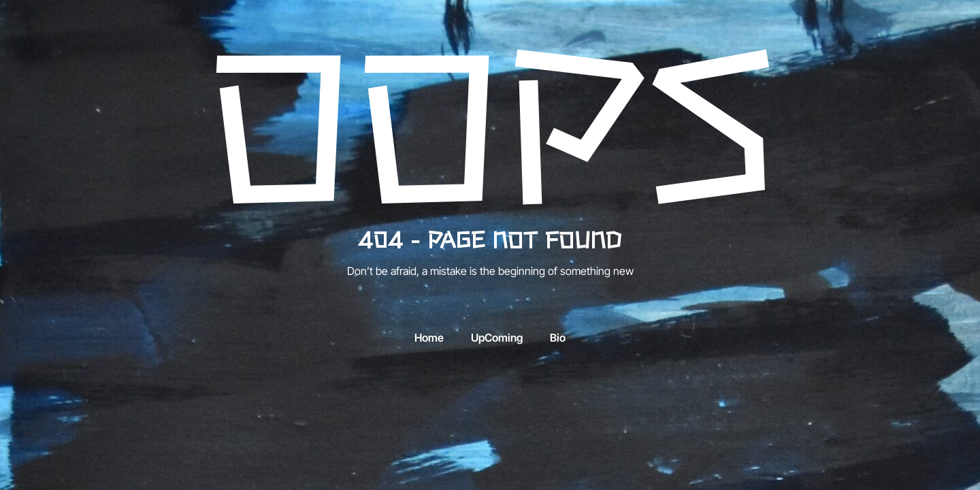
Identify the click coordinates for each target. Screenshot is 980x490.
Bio (558, 338)
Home (429, 338)
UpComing (497, 338)
